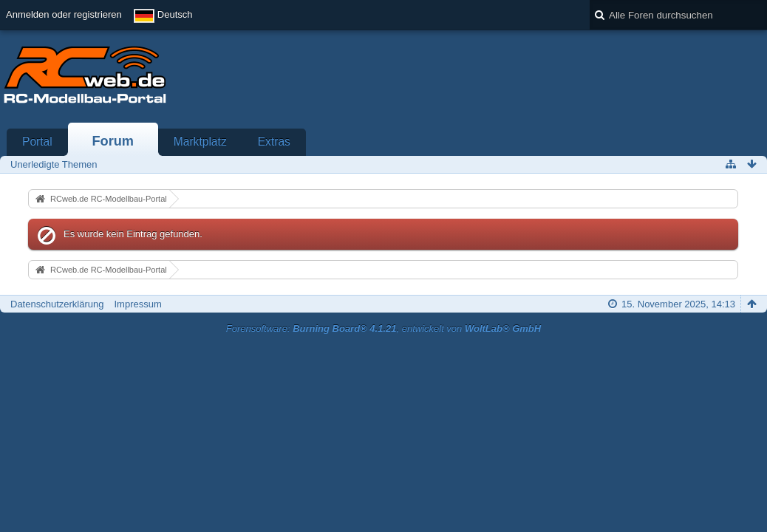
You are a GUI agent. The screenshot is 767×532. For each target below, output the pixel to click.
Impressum (137, 304)
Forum (113, 141)
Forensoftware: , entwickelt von (383, 328)
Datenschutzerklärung (57, 304)
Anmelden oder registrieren (64, 14)
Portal (37, 141)
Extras (274, 141)
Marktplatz (200, 141)
